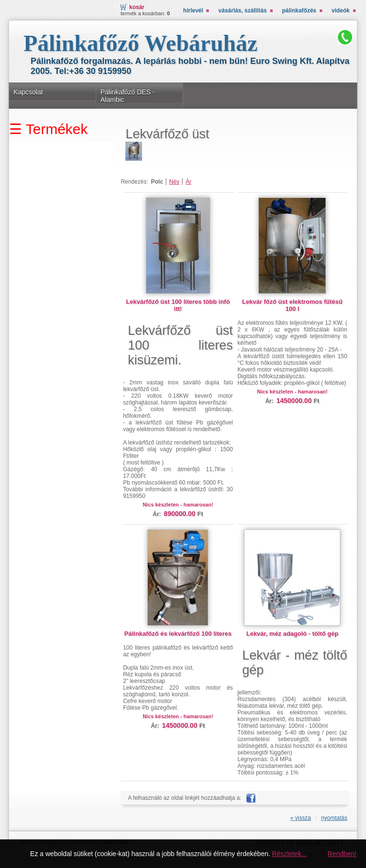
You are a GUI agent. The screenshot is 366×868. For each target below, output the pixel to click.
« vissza (300, 818)
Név (174, 182)
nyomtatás (334, 818)
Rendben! (342, 854)
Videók (341, 10)
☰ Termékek (48, 129)
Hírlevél (193, 10)
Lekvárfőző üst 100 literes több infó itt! (178, 305)
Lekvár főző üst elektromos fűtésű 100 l (292, 305)
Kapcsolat (28, 92)
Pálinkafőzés (299, 10)
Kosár (137, 7)
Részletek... (290, 854)
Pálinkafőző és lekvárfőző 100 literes (178, 634)
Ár (188, 182)
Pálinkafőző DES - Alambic (128, 96)
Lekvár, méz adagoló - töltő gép (292, 634)
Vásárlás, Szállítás (242, 10)
